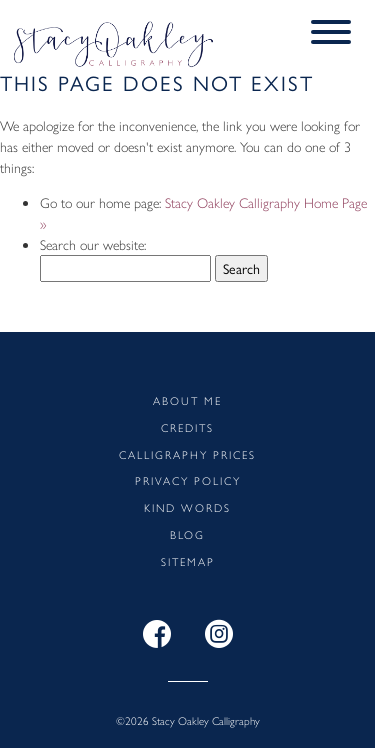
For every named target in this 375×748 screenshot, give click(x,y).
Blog (187, 534)
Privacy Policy (188, 480)
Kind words (187, 507)
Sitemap (188, 561)
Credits (187, 427)
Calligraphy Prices (187, 454)
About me (187, 400)
